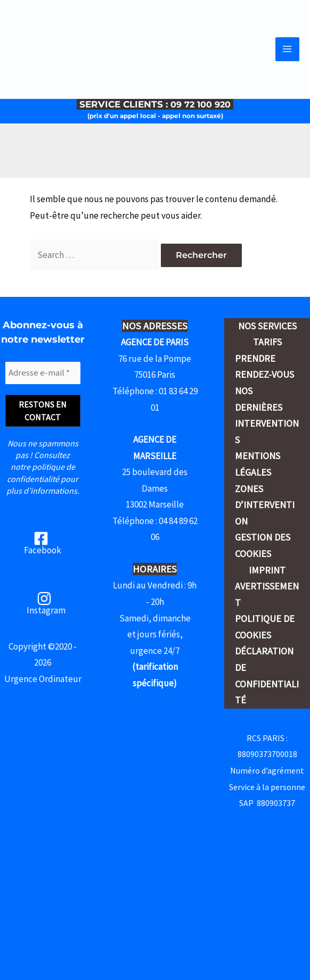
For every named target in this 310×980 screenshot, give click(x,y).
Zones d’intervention (265, 505)
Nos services (267, 326)
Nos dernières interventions (267, 415)
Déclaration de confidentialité (267, 675)
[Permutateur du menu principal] (288, 56)
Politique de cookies (265, 627)
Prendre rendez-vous (264, 367)
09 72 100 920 (202, 117)
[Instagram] (44, 603)
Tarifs (267, 342)
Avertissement (267, 594)
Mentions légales (258, 464)
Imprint (267, 570)
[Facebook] (41, 543)
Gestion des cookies (263, 545)
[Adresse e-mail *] (43, 373)
